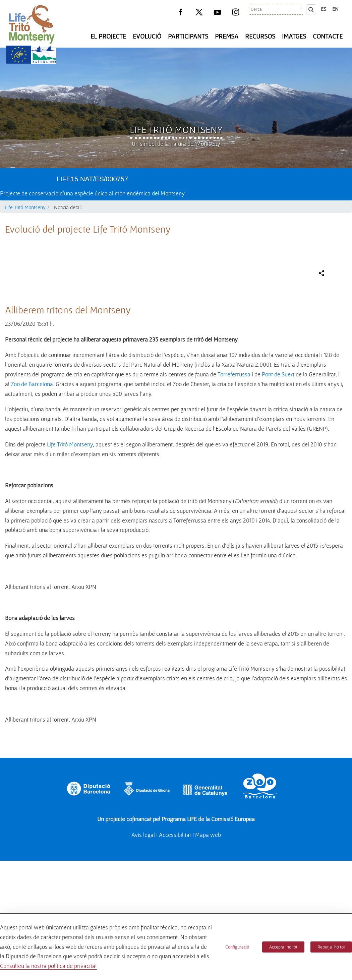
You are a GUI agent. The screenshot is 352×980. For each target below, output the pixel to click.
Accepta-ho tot (283, 947)
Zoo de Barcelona (32, 526)
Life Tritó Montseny (176, 129)
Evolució (147, 36)
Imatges (294, 36)
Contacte (328, 36)
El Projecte (108, 36)
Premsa (227, 36)
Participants (188, 36)
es (324, 9)
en (335, 9)
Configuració (237, 947)
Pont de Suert (278, 516)
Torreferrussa (234, 516)
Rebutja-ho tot (331, 947)
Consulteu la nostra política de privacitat (48, 966)
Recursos (260, 36)
